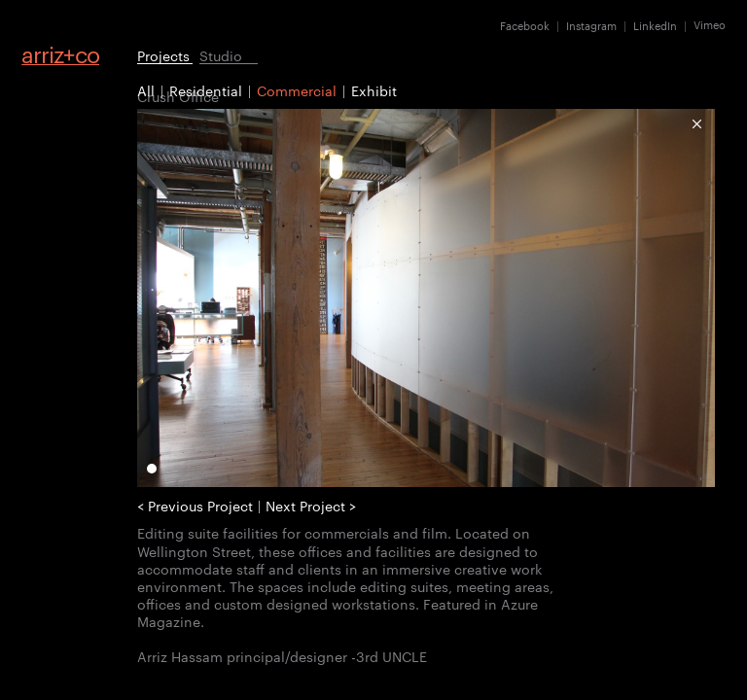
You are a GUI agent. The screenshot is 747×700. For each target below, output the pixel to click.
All (146, 90)
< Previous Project (195, 506)
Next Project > (311, 506)
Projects (163, 55)
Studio (221, 55)
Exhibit (374, 90)
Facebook (525, 25)
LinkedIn (655, 25)
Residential (206, 90)
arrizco (60, 54)
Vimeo (710, 25)
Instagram (591, 25)
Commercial (297, 90)
